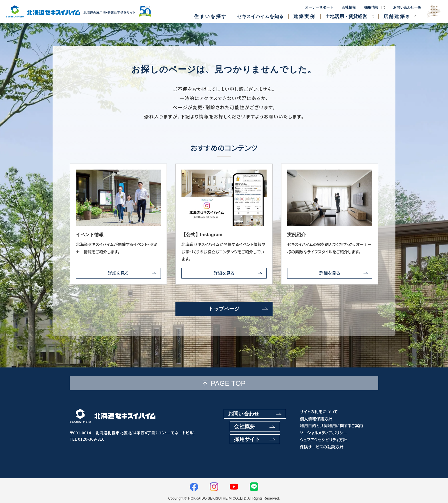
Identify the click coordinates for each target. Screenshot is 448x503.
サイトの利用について (319, 412)
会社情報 (349, 7)
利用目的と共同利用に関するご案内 (331, 426)
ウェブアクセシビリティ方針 (323, 440)
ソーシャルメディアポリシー (323, 433)
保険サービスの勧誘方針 (322, 447)
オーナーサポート (319, 7)
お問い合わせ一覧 (407, 7)
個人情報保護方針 (316, 419)
